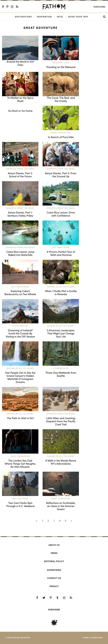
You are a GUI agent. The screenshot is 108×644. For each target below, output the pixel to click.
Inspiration (44, 17)
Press (54, 553)
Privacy (54, 586)
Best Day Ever (20, 499)
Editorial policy (54, 561)
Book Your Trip (78, 17)
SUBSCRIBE (54, 609)
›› (71, 521)
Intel (60, 17)
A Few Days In (20, 326)
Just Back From (61, 247)
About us (54, 545)
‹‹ (37, 521)
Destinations (23, 17)
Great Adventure (61, 133)
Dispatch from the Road (20, 169)
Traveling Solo (61, 63)
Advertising (54, 570)
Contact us (54, 578)
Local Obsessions (20, 456)
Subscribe (99, 7)
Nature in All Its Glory (61, 287)
